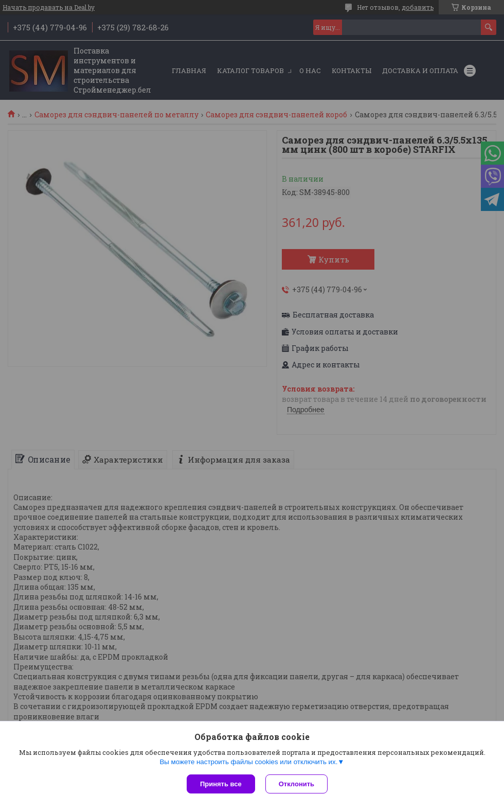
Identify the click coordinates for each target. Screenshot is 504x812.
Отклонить (296, 784)
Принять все (221, 784)
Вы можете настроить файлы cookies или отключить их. (248, 762)
